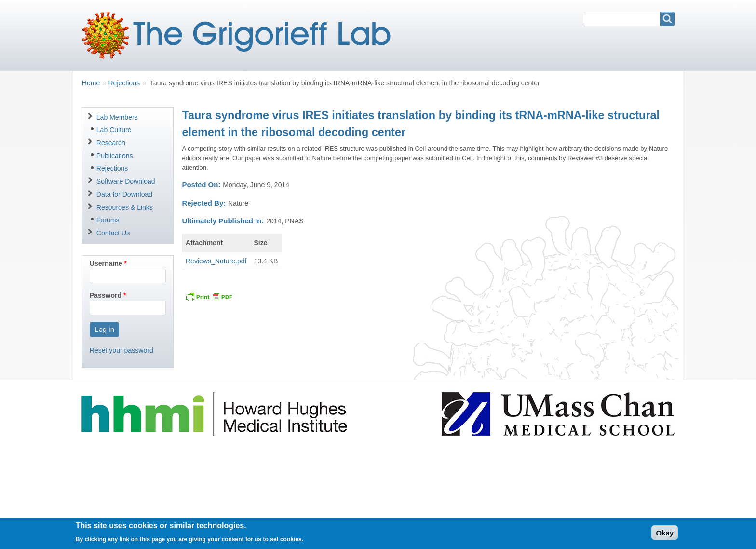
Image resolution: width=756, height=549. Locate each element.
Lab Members (117, 117)
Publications (115, 156)
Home (91, 83)
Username (106, 263)
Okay (665, 535)
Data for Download (124, 194)
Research (111, 143)
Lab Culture (114, 130)
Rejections (124, 83)
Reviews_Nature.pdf (216, 261)
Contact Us (113, 233)
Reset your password (121, 350)
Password (106, 295)
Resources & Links (125, 207)
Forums (108, 220)
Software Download (126, 181)
